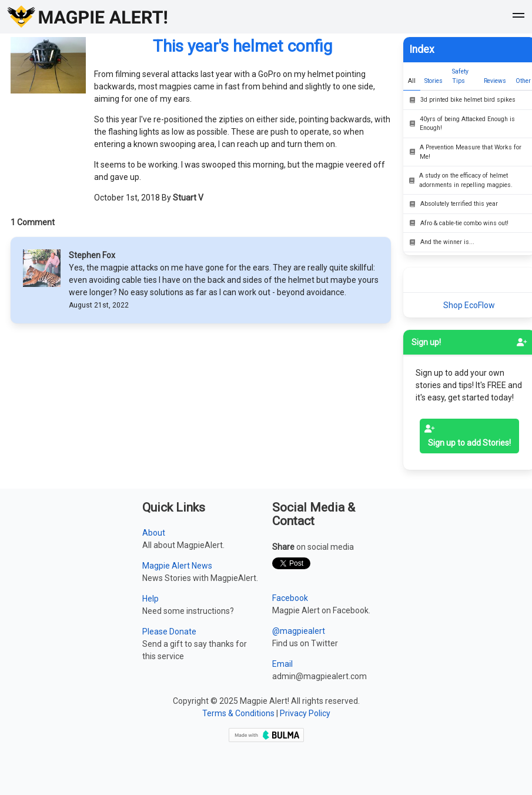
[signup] (522, 342)
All (412, 81)
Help (150, 599)
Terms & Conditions (238, 713)
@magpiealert (299, 631)
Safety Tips (460, 76)
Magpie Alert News (177, 566)
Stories (434, 81)
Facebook (290, 598)
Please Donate (169, 632)
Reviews (495, 81)
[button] (519, 17)
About (154, 533)
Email (282, 664)
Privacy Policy (305, 713)
